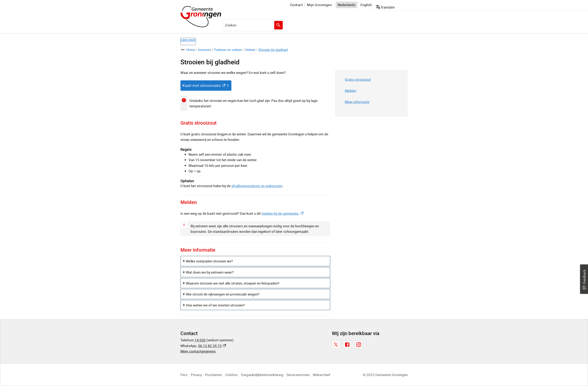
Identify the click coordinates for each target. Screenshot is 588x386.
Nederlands (347, 5)
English (366, 5)
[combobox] (254, 25)
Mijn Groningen (319, 5)
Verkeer (250, 50)
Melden (351, 91)
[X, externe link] (336, 345)
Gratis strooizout (358, 79)
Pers (184, 375)
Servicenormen (298, 375)
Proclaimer (214, 375)
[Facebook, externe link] (347, 345)
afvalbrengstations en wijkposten (257, 186)
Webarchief (322, 375)
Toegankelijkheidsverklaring (262, 375)
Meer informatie (357, 102)
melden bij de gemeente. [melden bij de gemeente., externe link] (283, 213)
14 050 (200, 340)
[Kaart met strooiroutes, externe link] (206, 86)
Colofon (231, 375)
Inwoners (204, 50)
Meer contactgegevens (198, 351)
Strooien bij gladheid (273, 50)
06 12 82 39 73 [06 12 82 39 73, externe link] (212, 346)
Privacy (196, 375)
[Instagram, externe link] (359, 345)
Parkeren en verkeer (228, 50)
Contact (297, 5)
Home (191, 50)
